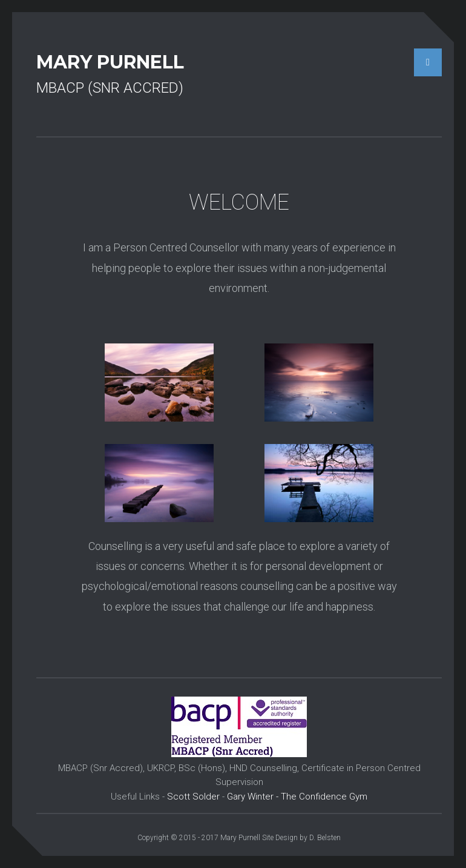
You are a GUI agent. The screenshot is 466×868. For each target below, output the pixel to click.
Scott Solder (193, 797)
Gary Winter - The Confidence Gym (297, 797)
